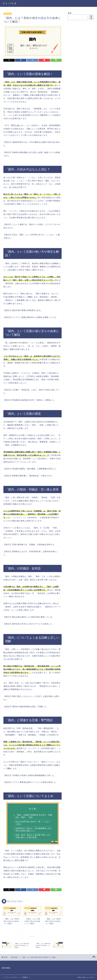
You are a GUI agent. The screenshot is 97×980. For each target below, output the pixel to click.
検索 (70, 13)
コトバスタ (10, 3)
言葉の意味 (8, 14)
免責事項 (25, 977)
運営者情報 (6, 968)
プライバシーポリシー (12, 977)
